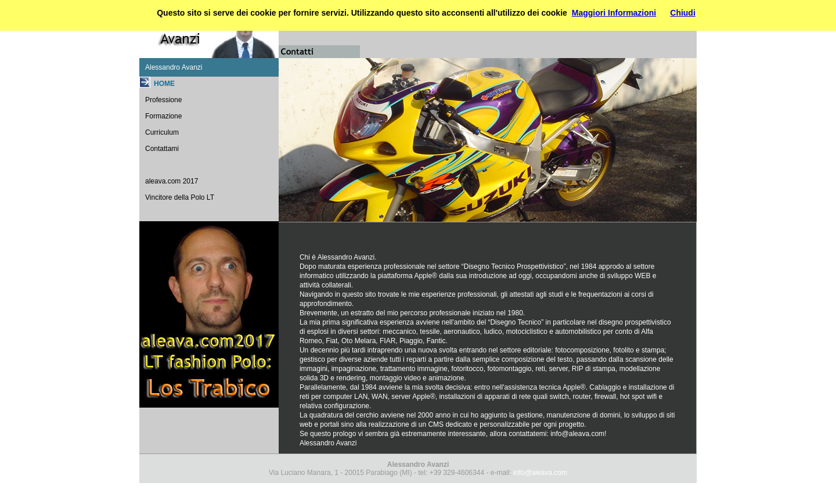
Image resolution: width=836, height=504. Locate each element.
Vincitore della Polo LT (180, 197)
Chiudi (683, 13)
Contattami (162, 149)
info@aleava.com (577, 434)
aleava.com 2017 (172, 181)
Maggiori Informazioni (614, 13)
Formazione (163, 116)
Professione (163, 100)
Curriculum (162, 132)
